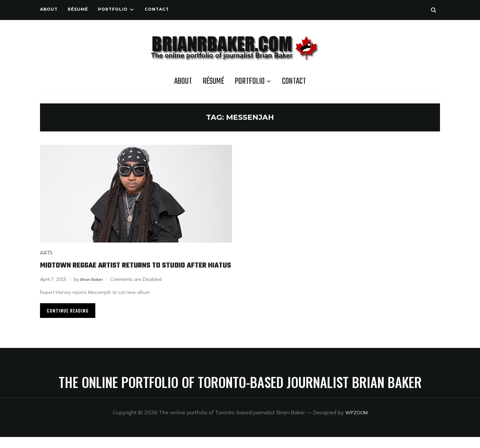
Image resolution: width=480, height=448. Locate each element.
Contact (157, 9)
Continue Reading (68, 321)
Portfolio (113, 9)
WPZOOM (356, 423)
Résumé (78, 9)
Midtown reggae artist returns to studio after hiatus (127, 271)
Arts (46, 253)
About (49, 9)
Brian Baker (93, 290)
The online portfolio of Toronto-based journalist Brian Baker (240, 393)
